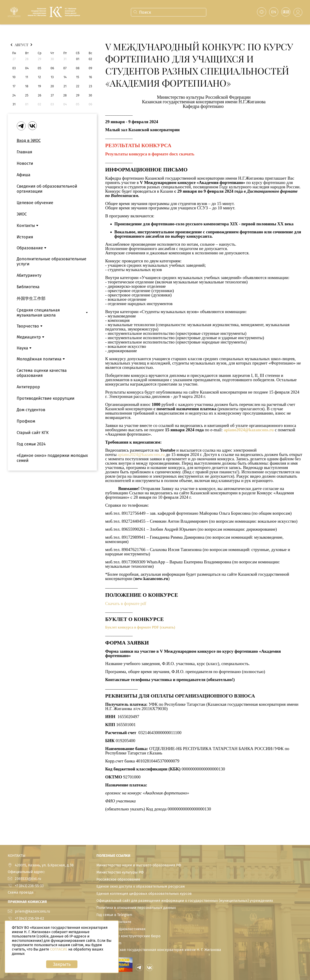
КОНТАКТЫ (17, 856)
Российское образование (118, 879)
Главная (24, 152)
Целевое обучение (35, 203)
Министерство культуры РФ (120, 872)
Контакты (26, 226)
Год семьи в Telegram (114, 915)
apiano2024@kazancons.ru (249, 430)
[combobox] (168, 12)
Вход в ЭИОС (29, 141)
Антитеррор (28, 387)
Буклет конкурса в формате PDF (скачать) (140, 627)
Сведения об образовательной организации (47, 189)
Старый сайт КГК (33, 433)
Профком (26, 421)
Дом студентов (31, 410)
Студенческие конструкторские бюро (128, 936)
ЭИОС (22, 214)
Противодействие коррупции (46, 398)
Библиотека (28, 287)
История (25, 237)
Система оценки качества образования (42, 373)
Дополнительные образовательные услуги (52, 261)
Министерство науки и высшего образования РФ (139, 865)
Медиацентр (29, 337)
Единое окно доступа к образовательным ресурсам (141, 886)
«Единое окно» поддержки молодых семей (52, 458)
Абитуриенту (29, 275)
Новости (25, 163)
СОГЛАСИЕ (59, 949)
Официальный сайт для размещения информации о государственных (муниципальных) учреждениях (185, 901)
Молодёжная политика (39, 359)
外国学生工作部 (31, 298)
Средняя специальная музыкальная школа (38, 313)
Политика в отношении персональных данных (136, 908)
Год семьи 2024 (31, 444)
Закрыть (62, 964)
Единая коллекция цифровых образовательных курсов (144, 893)
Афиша (24, 175)
